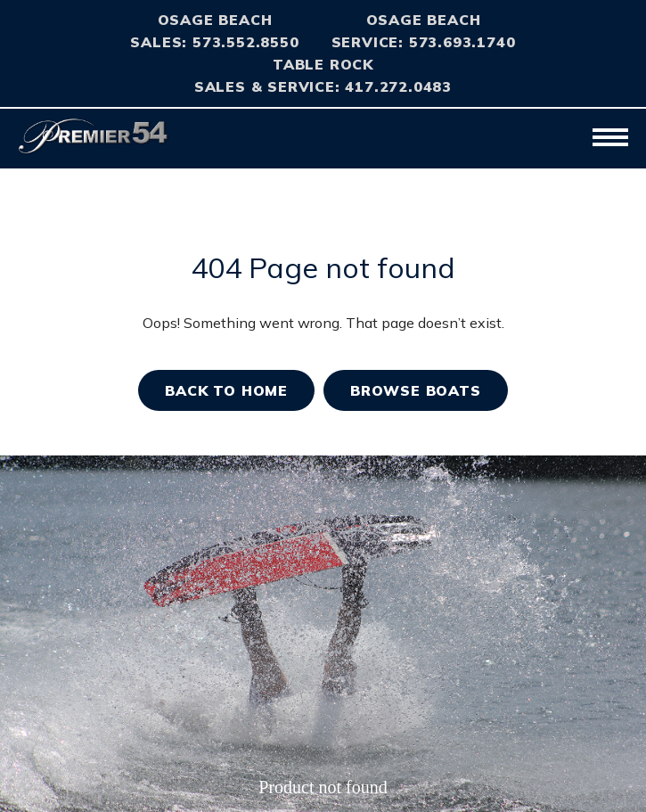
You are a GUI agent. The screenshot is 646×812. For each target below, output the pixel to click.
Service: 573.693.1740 (424, 42)
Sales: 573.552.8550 (214, 42)
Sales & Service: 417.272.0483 (323, 86)
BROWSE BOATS (416, 390)
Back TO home (226, 390)
